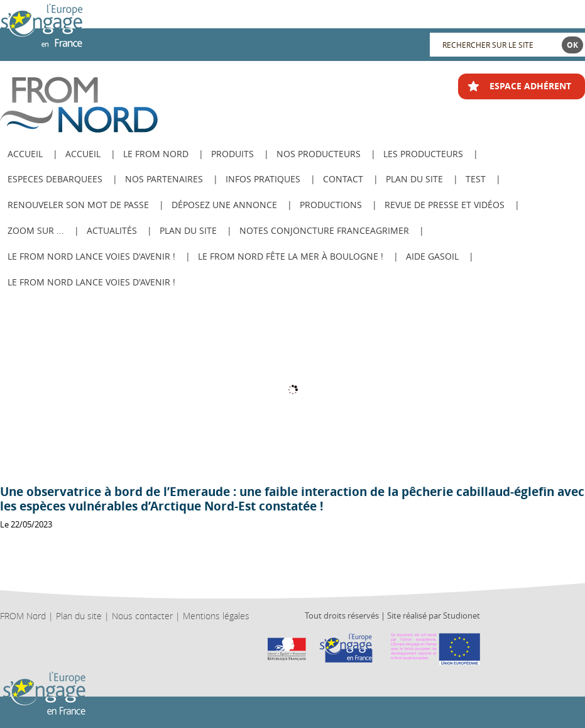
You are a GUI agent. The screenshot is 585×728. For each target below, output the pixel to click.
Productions (331, 205)
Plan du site (414, 179)
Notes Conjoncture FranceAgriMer (324, 230)
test (476, 179)
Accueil (83, 154)
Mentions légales (216, 616)
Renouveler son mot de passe (78, 205)
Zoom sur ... (36, 230)
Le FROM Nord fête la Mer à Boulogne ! (291, 256)
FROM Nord (23, 616)
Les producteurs (423, 154)
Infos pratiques (263, 179)
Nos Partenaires (164, 179)
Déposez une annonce (224, 205)
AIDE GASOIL (432, 256)
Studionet (462, 615)
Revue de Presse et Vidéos (445, 205)
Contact (343, 179)
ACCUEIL (25, 154)
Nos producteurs (319, 154)
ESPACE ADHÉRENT (530, 86)
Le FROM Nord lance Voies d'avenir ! (91, 256)
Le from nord (156, 154)
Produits (232, 154)
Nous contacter (142, 616)
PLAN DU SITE (188, 230)
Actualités (112, 230)
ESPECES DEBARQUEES (55, 179)
